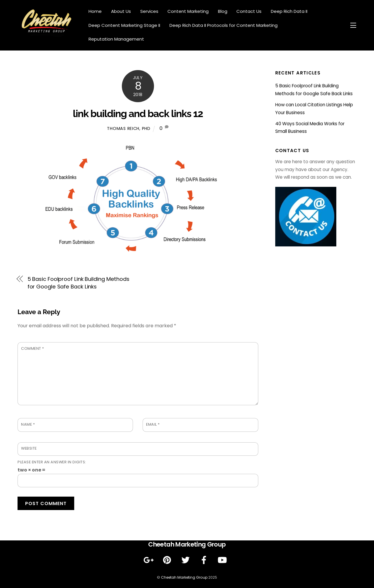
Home (95, 11)
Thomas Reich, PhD (129, 128)
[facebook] (205, 560)
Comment (33, 348)
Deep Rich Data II (289, 11)
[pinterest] (168, 560)
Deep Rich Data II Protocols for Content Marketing (224, 25)
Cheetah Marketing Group (184, 577)
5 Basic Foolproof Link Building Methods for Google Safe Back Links (78, 283)
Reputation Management (116, 39)
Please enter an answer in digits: (52, 462)
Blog (223, 11)
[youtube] (223, 560)
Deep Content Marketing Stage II (124, 25)
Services (149, 11)
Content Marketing (188, 11)
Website (29, 448)
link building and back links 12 (138, 114)
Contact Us (249, 11)
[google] (150, 560)
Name (28, 424)
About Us (121, 11)
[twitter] (187, 560)
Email (153, 424)
